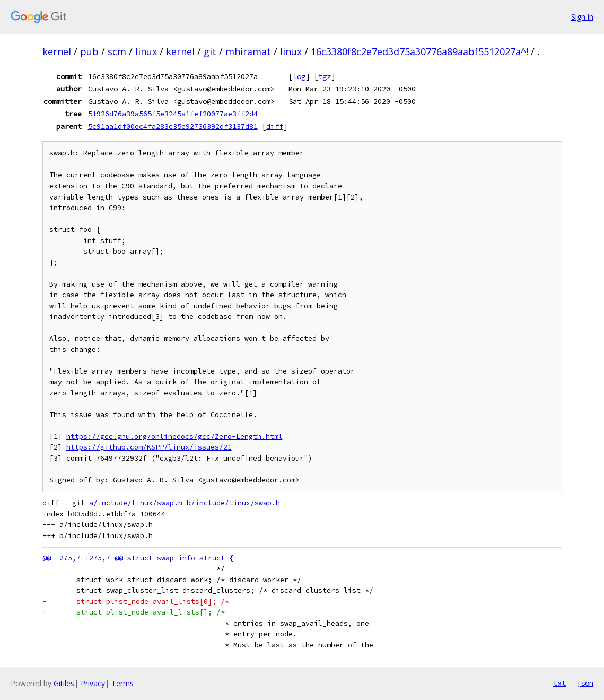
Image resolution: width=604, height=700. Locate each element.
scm (117, 51)
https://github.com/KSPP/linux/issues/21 (149, 447)
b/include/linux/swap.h (233, 503)
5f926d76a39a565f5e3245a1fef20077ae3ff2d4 (173, 114)
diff (275, 126)
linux (146, 51)
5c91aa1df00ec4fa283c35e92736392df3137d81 (173, 126)
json (585, 683)
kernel (57, 51)
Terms (122, 683)
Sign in (582, 17)
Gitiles (64, 683)
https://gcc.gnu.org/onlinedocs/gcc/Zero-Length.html (174, 437)
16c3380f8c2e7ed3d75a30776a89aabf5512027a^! (419, 51)
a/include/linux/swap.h (136, 503)
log (299, 76)
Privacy (93, 683)
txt (559, 683)
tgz (325, 76)
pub (89, 51)
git (210, 51)
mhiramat (248, 51)
